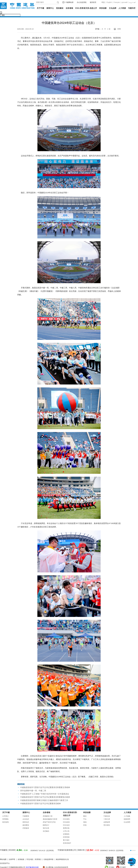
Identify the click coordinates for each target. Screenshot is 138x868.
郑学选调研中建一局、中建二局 (33, 786)
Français (117, 2)
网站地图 (3, 854)
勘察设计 (46, 820)
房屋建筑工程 (48, 811)
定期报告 (66, 829)
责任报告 (107, 820)
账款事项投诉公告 (62, 854)
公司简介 (6, 811)
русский (125, 2)
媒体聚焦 (26, 820)
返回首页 (93, 2)
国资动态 (26, 817)
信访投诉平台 (5, 858)
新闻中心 (50, 8)
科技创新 (103, 8)
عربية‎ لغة (132, 2)
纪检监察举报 (49, 854)
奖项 (85, 820)
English (109, 2)
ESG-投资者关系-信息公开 (86, 8)
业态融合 (46, 826)
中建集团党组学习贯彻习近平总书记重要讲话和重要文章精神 (45, 783)
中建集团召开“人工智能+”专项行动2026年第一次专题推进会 (45, 789)
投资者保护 (67, 838)
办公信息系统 (82, 2)
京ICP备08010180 (32, 862)
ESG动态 (66, 820)
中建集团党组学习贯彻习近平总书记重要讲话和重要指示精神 (45, 792)
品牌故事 (107, 817)
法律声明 (12, 854)
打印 (119, 24)
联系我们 (38, 854)
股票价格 (66, 823)
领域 (85, 817)
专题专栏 (132, 8)
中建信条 (107, 811)
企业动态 (26, 814)
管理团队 (6, 814)
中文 (103, 2)
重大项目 (66, 835)
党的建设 (60, 8)
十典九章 (107, 814)
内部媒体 (26, 823)
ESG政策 (66, 817)
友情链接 (21, 854)
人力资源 (122, 8)
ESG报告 (66, 814)
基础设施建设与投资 (50, 814)
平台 (85, 814)
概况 (85, 811)
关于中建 (40, 8)
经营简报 (66, 832)
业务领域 (69, 8)
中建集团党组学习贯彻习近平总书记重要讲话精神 (40, 799)
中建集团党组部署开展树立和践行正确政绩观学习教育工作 (44, 795)
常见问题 (30, 854)
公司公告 (66, 826)
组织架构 (6, 817)
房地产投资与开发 (49, 817)
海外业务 (46, 823)
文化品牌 (113, 8)
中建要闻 (26, 811)
